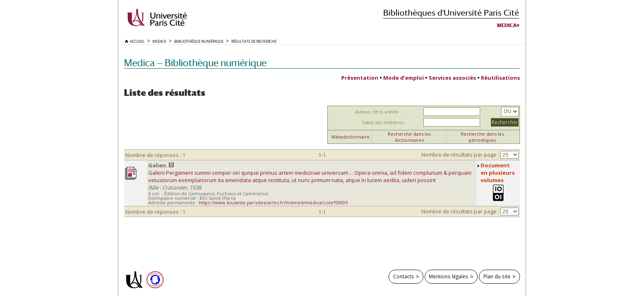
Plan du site (497, 276)
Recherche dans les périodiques (482, 137)
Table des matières (383, 122)
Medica (507, 25)
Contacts (404, 276)
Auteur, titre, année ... (379, 112)
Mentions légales (448, 276)
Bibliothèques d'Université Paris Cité (451, 13)
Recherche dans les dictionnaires (409, 137)
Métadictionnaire (351, 137)
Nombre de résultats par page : (460, 155)
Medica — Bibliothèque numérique (195, 63)
